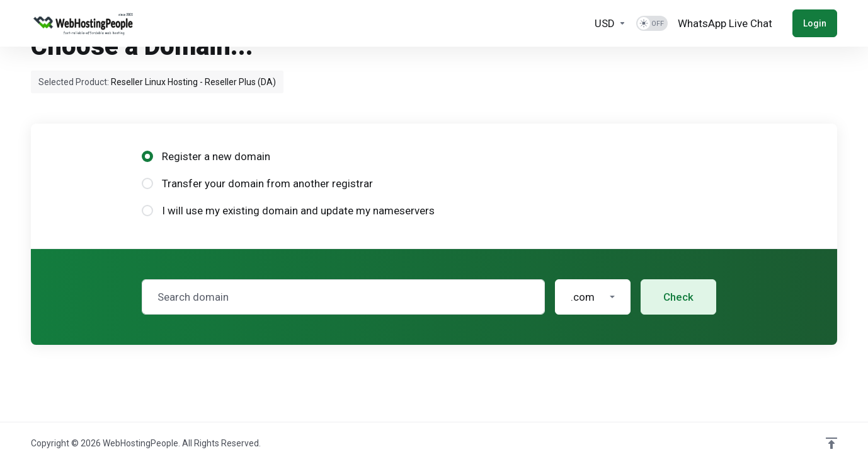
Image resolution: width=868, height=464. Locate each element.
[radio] (147, 156)
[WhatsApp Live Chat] (725, 23)
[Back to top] (831, 443)
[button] (593, 297)
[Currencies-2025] (610, 23)
